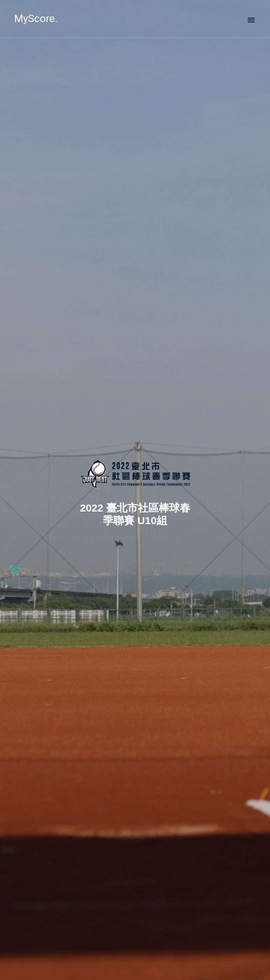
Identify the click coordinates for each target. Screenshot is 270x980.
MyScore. (36, 18)
